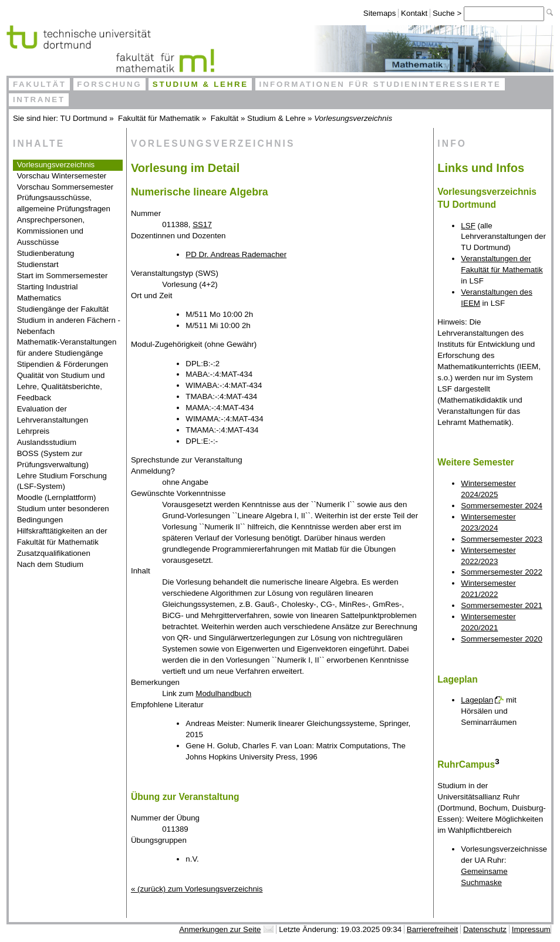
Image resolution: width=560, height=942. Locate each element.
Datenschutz (485, 929)
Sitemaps (380, 13)
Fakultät (40, 84)
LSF (468, 226)
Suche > (448, 13)
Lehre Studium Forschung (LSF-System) (62, 481)
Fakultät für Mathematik (159, 118)
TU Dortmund (84, 118)
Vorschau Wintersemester (62, 176)
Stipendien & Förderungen (63, 364)
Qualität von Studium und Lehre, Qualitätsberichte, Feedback (61, 386)
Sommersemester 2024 (502, 506)
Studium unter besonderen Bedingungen (63, 514)
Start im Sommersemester (63, 276)
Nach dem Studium (50, 564)
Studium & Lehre (200, 84)
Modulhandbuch (223, 693)
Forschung (109, 84)
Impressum (531, 929)
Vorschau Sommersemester (65, 187)
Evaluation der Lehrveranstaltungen (53, 414)
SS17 (202, 224)
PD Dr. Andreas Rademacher (236, 254)
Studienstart (38, 264)
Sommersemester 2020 (502, 639)
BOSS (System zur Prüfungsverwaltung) (53, 459)
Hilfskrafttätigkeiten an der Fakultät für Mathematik (62, 536)
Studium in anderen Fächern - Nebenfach (69, 326)
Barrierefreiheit (432, 929)
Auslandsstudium (47, 442)
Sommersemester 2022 (502, 572)
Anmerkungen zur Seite (220, 929)
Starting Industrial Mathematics (48, 292)
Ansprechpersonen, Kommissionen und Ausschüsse (51, 231)
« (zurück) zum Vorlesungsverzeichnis (197, 889)
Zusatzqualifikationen (54, 553)
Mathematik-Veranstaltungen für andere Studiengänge (67, 347)
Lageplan (477, 700)
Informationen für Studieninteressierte (380, 84)
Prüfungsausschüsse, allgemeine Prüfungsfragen (64, 203)
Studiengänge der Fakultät (63, 309)
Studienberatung (46, 253)
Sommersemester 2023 (502, 539)
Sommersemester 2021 (502, 605)
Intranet (39, 99)
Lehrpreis (33, 431)
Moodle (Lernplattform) (57, 497)
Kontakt (414, 13)
